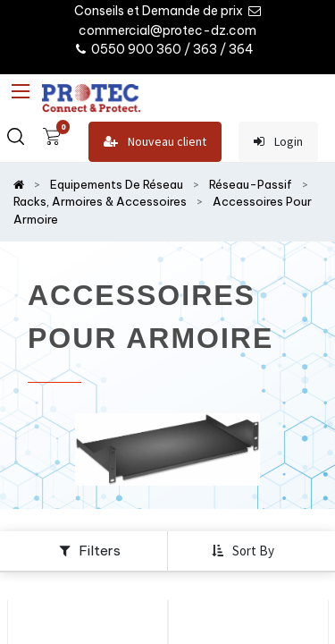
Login (278, 142)
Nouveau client (155, 142)
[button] (245, 551)
